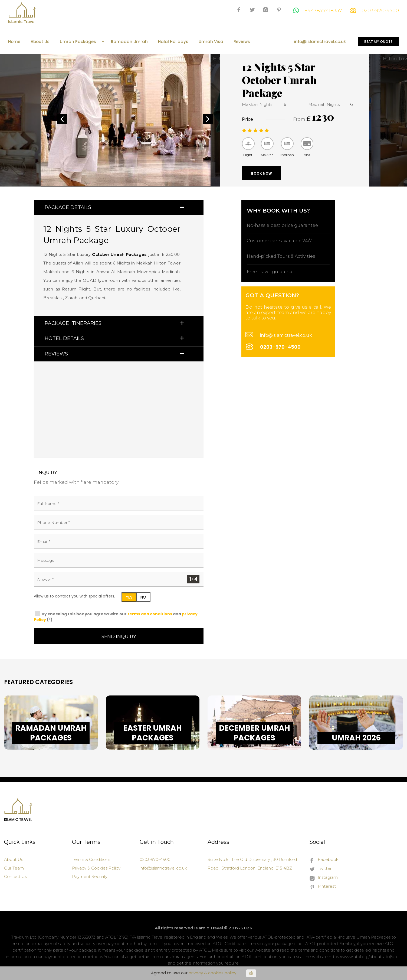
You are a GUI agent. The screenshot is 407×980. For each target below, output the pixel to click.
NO (143, 597)
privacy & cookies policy (212, 973)
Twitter (320, 869)
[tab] (119, 208)
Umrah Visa (211, 42)
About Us (40, 42)
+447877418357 (318, 11)
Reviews (242, 42)
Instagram (324, 878)
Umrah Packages (82, 42)
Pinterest (323, 887)
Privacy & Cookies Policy (96, 868)
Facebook (324, 860)
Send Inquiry (119, 636)
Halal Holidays (173, 42)
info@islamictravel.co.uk (320, 42)
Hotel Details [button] (64, 338)
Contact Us (15, 876)
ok (251, 973)
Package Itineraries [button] (73, 323)
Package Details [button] (68, 207)
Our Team (14, 868)
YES (129, 597)
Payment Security (90, 876)
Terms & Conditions (91, 859)
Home (14, 42)
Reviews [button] (56, 354)
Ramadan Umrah (129, 42)
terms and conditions (150, 614)
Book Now (262, 173)
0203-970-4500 (375, 11)
